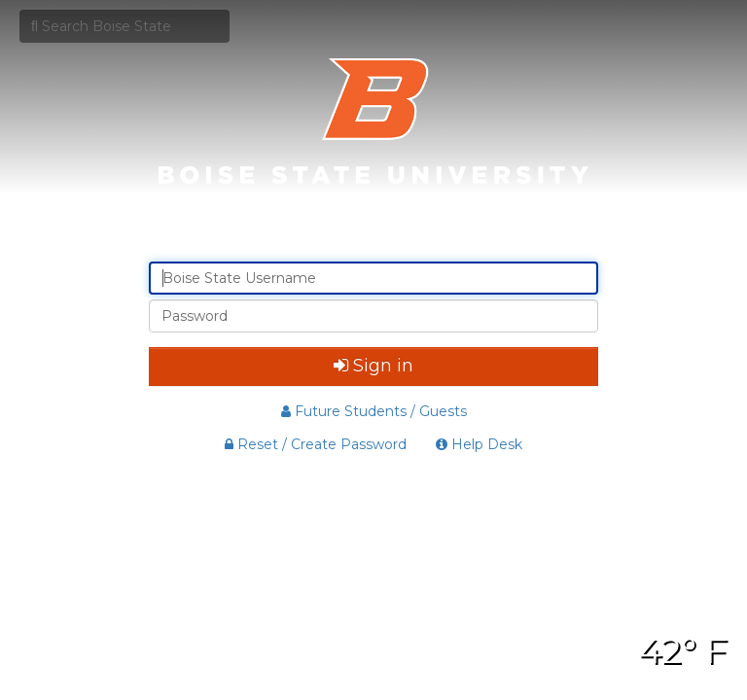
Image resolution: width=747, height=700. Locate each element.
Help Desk (479, 444)
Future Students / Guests (374, 411)
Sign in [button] (373, 366)
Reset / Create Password (316, 444)
